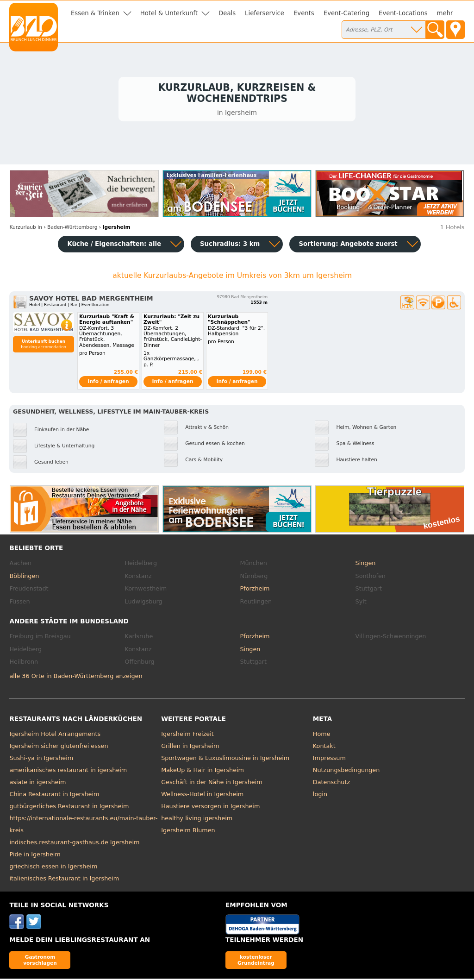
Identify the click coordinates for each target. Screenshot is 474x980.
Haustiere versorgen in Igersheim (210, 807)
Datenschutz (331, 783)
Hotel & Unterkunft (169, 13)
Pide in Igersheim (35, 856)
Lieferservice (265, 13)
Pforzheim (255, 590)
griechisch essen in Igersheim (53, 868)
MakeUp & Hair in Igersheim (203, 771)
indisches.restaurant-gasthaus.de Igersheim (74, 844)
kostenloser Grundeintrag (256, 962)
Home (322, 735)
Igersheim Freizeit (187, 735)
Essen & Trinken (95, 13)
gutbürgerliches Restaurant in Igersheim (69, 807)
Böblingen (24, 577)
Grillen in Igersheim (190, 747)
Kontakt (324, 747)
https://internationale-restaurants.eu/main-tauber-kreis (83, 826)
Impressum (329, 759)
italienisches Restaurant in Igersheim (64, 880)
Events (304, 13)
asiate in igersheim (37, 783)
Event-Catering (346, 13)
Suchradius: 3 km (230, 245)
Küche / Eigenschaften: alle (114, 245)
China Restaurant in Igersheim (54, 795)
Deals (227, 13)
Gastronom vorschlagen (40, 962)
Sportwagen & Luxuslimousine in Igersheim (225, 759)
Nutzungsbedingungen (346, 771)
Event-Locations (403, 13)
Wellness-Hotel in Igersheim (202, 795)
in (26, 229)
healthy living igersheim (197, 820)
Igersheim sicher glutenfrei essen (59, 747)
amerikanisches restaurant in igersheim (68, 771)
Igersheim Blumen (188, 832)
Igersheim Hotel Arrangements (55, 735)
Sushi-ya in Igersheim (41, 759)
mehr (445, 13)
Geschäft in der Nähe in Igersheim (212, 783)
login (320, 795)
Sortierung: (348, 245)
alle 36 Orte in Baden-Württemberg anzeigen (76, 678)
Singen (366, 565)
